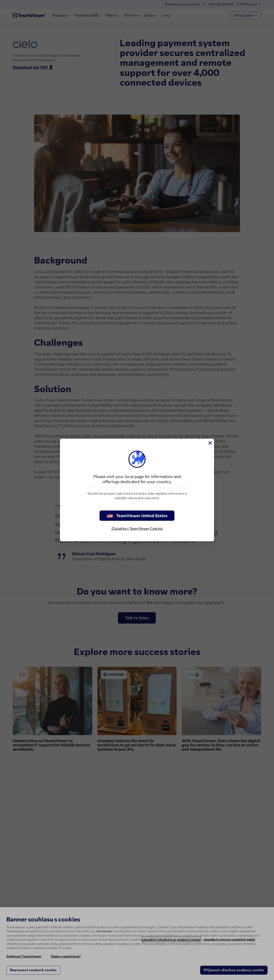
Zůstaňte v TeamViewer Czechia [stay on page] (137, 528)
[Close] (210, 443)
